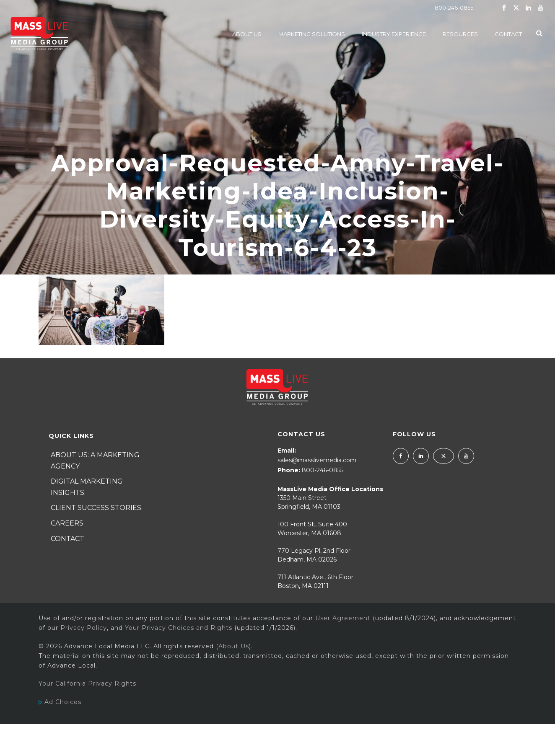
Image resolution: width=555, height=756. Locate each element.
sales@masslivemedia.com (317, 460)
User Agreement (343, 618)
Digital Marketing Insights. (87, 487)
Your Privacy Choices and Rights (179, 628)
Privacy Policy (84, 628)
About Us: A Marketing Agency (95, 461)
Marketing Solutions (312, 34)
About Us (247, 34)
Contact (508, 34)
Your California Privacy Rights (87, 684)
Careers (67, 523)
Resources (460, 34)
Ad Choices (60, 702)
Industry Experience (394, 34)
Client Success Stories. (97, 508)
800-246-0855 (454, 8)
